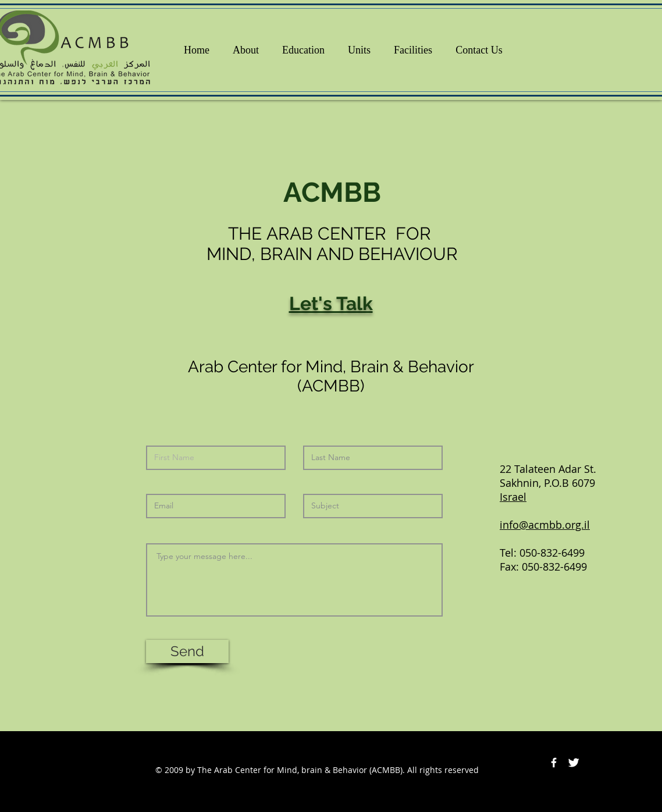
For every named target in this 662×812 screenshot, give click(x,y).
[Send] (187, 651)
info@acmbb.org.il (545, 525)
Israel (513, 497)
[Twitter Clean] (574, 763)
